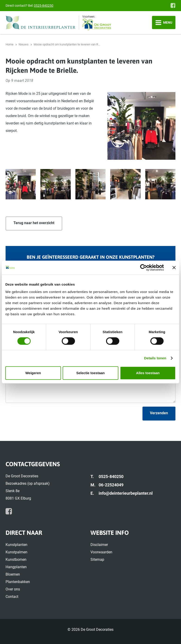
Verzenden (159, 413)
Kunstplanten (16, 545)
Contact (12, 597)
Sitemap (97, 560)
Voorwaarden (101, 552)
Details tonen (155, 358)
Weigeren (33, 373)
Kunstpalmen (16, 552)
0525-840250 (44, 6)
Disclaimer (99, 545)
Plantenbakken (18, 582)
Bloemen (13, 574)
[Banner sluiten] (174, 268)
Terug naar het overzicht (34, 223)
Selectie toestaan (91, 373)
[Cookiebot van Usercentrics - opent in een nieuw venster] (144, 268)
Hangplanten (16, 567)
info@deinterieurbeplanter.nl (126, 493)
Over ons (13, 589)
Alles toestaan (148, 373)
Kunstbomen (16, 560)
